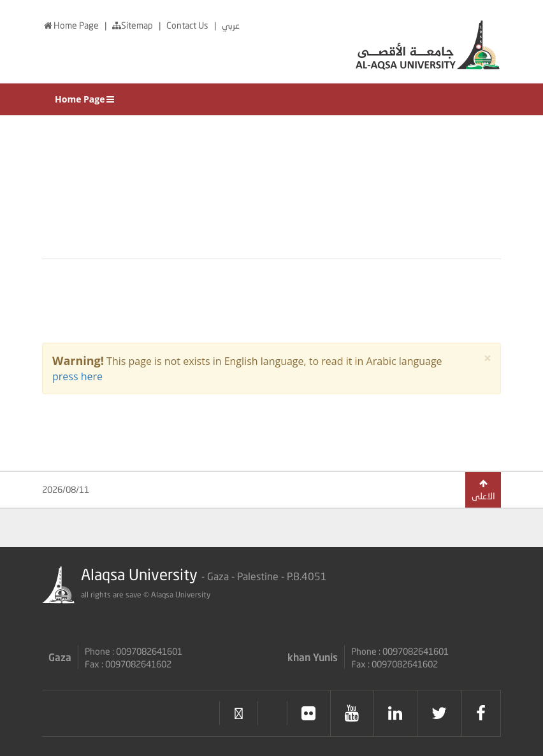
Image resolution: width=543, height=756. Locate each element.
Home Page (71, 25)
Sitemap (134, 25)
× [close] (488, 358)
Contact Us (188, 25)
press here (77, 376)
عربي (231, 25)
